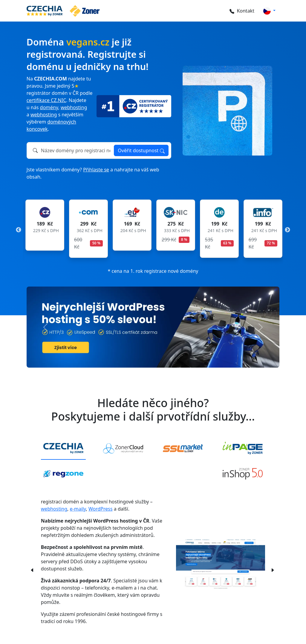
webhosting (74, 107)
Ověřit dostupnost (141, 150)
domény (49, 107)
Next (287, 230)
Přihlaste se (96, 170)
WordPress (101, 509)
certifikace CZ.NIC (46, 100)
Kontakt (241, 11)
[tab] (63, 449)
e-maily (78, 509)
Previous (19, 230)
